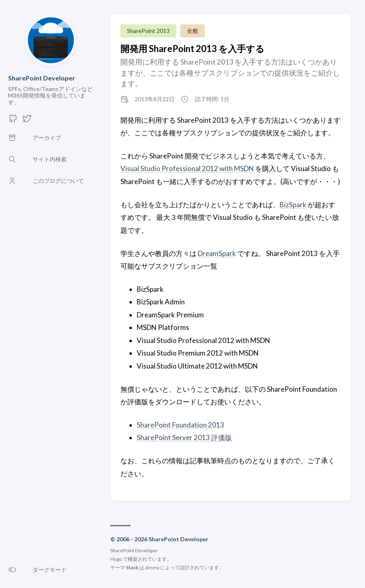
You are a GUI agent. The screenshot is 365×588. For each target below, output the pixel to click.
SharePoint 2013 (148, 31)
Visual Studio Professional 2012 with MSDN (187, 168)
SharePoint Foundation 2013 (180, 425)
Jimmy (152, 567)
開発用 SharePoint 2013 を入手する (192, 49)
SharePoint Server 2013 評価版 (184, 437)
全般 (192, 31)
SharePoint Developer (42, 78)
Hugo (116, 559)
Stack (132, 567)
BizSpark (293, 205)
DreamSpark (217, 253)
